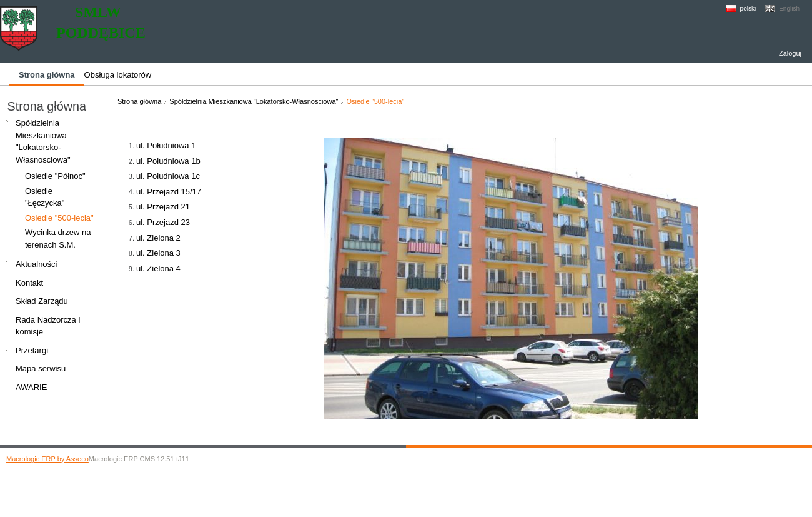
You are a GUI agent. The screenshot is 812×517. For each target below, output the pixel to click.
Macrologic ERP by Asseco (47, 459)
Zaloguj (790, 53)
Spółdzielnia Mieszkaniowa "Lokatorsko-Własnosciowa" (254, 101)
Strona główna (139, 101)
